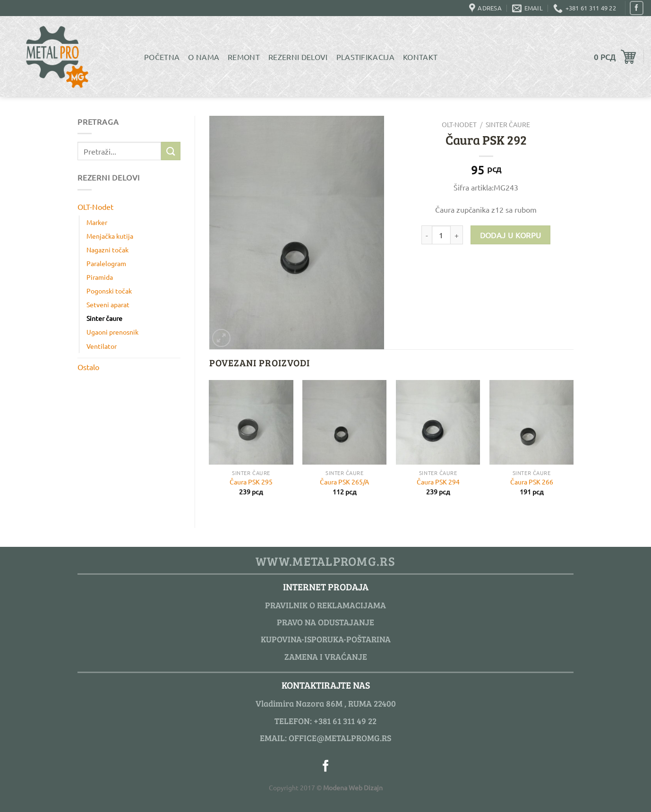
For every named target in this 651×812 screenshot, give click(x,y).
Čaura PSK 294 (438, 482)
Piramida (100, 277)
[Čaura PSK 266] (531, 422)
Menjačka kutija (110, 236)
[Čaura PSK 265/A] (344, 422)
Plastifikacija (365, 57)
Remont (244, 57)
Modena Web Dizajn (353, 787)
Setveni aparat (108, 304)
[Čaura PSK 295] (251, 422)
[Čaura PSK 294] (438, 422)
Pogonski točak (109, 291)
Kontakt (420, 57)
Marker (97, 222)
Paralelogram (106, 263)
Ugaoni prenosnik (112, 332)
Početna (162, 57)
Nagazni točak (107, 250)
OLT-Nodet (95, 207)
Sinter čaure (104, 318)
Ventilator (102, 346)
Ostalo (88, 367)
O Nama (204, 57)
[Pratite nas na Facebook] (637, 8)
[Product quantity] (441, 235)
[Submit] (171, 151)
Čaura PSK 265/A (344, 482)
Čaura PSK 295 (251, 482)
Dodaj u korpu (511, 235)
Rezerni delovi (298, 57)
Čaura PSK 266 (532, 482)
